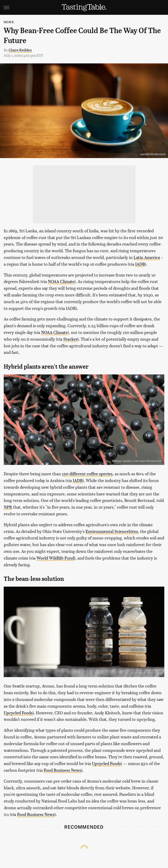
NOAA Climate (61, 281)
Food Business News (62, 770)
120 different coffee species (87, 474)
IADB (140, 264)
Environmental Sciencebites (112, 531)
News (9, 22)
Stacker (70, 339)
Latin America (147, 257)
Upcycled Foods (18, 713)
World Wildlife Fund (55, 558)
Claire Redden (20, 50)
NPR (8, 507)
